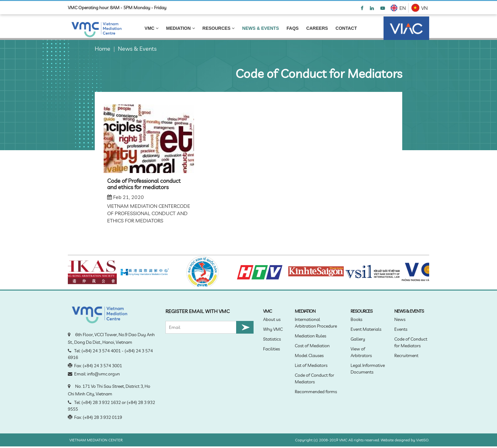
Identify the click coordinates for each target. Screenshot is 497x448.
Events (401, 329)
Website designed (395, 440)
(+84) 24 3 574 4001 (101, 351)
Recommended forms (316, 392)
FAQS (293, 28)
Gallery (358, 339)
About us (272, 319)
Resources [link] (219, 28)
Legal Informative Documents (368, 369)
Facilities (271, 349)
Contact (346, 28)
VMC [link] (152, 28)
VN (424, 8)
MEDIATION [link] (180, 28)
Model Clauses (309, 355)
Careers (317, 28)
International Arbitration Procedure (316, 323)
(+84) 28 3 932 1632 (101, 402)
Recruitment (406, 355)
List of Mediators (311, 365)
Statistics (272, 339)
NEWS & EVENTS (261, 28)
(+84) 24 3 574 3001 (102, 366)
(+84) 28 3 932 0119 (102, 417)
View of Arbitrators (361, 352)
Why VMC (273, 329)
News (400, 319)
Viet (419, 440)
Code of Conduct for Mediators (314, 378)
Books (356, 319)
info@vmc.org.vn (103, 374)
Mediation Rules (310, 336)
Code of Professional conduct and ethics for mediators (144, 184)
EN (403, 8)
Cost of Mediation (312, 346)
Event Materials (366, 329)
